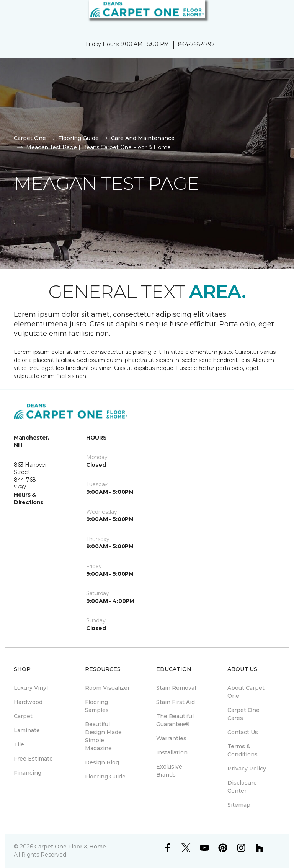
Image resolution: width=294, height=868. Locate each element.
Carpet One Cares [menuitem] (243, 714)
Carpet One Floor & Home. (71, 847)
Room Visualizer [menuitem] (107, 688)
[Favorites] (274, 15)
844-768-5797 (196, 44)
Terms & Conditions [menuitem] (243, 750)
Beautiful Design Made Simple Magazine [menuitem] (103, 736)
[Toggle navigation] (11, 15)
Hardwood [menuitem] (28, 702)
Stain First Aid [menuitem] (176, 702)
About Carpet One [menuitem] (246, 692)
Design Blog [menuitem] (102, 762)
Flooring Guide (78, 138)
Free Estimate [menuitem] (33, 759)
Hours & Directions (29, 498)
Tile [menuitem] (19, 744)
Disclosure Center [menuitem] (242, 787)
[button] (265, 15)
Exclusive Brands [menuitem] (169, 771)
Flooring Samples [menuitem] (97, 706)
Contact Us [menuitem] (243, 732)
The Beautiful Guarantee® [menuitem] (175, 720)
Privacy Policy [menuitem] (247, 769)
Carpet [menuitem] (23, 716)
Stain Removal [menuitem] (176, 688)
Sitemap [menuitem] (239, 805)
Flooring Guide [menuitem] (105, 777)
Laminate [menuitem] (27, 730)
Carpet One (30, 138)
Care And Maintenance (143, 138)
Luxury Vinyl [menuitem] (31, 688)
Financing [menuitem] (28, 773)
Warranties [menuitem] (171, 738)
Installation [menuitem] (172, 752)
